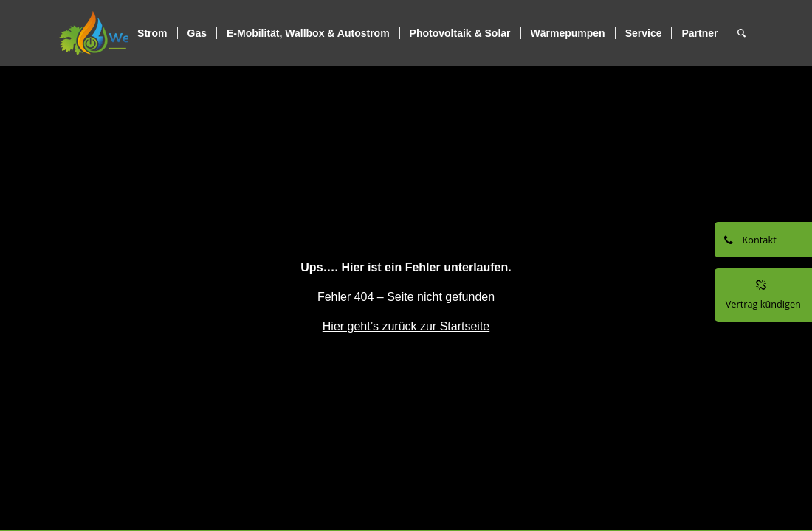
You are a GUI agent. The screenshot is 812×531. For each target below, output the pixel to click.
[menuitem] (152, 33)
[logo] (127, 33)
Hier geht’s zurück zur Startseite (406, 326)
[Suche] (742, 33)
